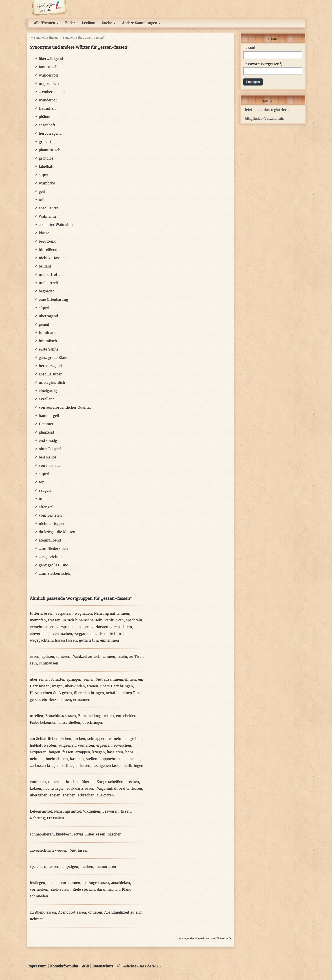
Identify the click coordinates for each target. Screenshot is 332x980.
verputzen (64, 613)
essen (49, 613)
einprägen (70, 867)
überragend (48, 316)
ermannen (82, 700)
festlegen (37, 883)
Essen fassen (66, 640)
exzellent (46, 399)
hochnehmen (57, 759)
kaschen (77, 759)
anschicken (121, 883)
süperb (45, 308)
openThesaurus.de (221, 939)
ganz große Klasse (54, 358)
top (42, 482)
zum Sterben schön (55, 573)
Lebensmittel (41, 811)
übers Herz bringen (117, 686)
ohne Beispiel (50, 449)
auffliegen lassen (76, 766)
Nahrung (37, 818)
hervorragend (50, 133)
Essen (126, 811)
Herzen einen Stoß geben (51, 693)
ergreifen (104, 745)
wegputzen (83, 634)
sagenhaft (47, 125)
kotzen (35, 788)
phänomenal (49, 117)
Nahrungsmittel (67, 811)
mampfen (38, 620)
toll (42, 200)
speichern (38, 867)
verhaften (86, 745)
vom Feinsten (50, 515)
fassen (68, 752)
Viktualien (92, 811)
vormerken (39, 889)
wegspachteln (41, 640)
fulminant (47, 333)
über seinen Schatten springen (56, 679)
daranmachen (108, 889)
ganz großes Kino (54, 565)
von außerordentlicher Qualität (65, 407)
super (44, 175)
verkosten (100, 627)
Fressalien (55, 818)
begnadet (46, 291)
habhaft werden (43, 745)
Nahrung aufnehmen (112, 613)
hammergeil (49, 416)
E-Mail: (250, 48)
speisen (83, 627)
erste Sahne (49, 349)
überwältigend (51, 59)
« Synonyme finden (44, 38)
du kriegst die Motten (57, 532)
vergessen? (272, 64)
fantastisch (48, 67)
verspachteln (121, 627)
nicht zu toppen (52, 524)
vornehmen (70, 883)
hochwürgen (54, 788)
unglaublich (49, 84)
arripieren (38, 752)
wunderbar (48, 100)
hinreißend (48, 250)
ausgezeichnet (51, 557)
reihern (54, 782)
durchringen (93, 722)
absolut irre (49, 208)
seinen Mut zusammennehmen (110, 679)
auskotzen (105, 795)
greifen (136, 739)
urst (42, 499)
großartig (47, 142)
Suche (109, 23)
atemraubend (50, 540)
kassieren (115, 752)
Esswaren (110, 811)
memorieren (106, 867)
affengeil (46, 507)
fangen (54, 752)
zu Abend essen (43, 912)
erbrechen (71, 782)
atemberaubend (52, 92)
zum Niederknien (53, 549)
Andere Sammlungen (141, 23)
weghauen (83, 613)
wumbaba (47, 183)
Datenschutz (103, 966)
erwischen (122, 745)
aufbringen (134, 766)
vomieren (38, 782)
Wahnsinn (47, 216)
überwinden (75, 686)
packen (79, 739)
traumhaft (47, 109)
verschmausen (42, 627)
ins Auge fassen (96, 883)
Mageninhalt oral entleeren (119, 788)
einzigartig (48, 391)
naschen (114, 834)
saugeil (45, 490)
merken (87, 867)
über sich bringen (89, 693)
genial (44, 324)
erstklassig (48, 441)
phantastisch (50, 150)
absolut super (50, 374)
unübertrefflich (52, 283)
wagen (57, 686)
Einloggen (253, 82)
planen (53, 883)
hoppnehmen (110, 759)
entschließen (69, 722)
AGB (85, 966)
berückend (48, 241)
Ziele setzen (60, 889)
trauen (93, 686)
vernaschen (62, 634)
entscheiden (126, 716)
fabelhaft (46, 167)
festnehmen (118, 739)
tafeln (122, 657)
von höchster (50, 466)
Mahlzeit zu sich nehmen (94, 657)
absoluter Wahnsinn (56, 225)
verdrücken (114, 620)
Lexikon (88, 23)
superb (45, 474)
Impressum (37, 966)
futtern (36, 613)
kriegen (99, 752)
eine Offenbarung (53, 299)
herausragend (50, 366)
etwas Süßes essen (90, 834)
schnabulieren (42, 834)
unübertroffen (51, 275)
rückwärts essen (80, 788)
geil (42, 192)
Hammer (46, 424)
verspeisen (66, 627)
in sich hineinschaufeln (82, 620)
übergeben (39, 795)
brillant (45, 266)
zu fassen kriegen (45, 766)
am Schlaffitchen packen (51, 739)
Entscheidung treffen (96, 716)
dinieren (63, 657)
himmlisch (48, 341)
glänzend (46, 432)
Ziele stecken (84, 889)
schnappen (96, 739)
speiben (69, 795)
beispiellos (48, 457)
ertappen (83, 752)
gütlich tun (88, 640)
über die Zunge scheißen (102, 782)
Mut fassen (79, 850)
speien (55, 795)
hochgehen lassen (108, 766)
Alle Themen (46, 23)
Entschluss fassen (61, 716)
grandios (46, 158)
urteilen (36, 716)
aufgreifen (67, 745)
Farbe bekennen (43, 722)
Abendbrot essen (72, 912)
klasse (44, 233)
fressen (54, 620)
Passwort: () (263, 64)
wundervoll (48, 75)
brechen (132, 782)
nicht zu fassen (52, 258)
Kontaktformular (64, 966)
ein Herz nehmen (56, 700)
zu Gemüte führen (110, 634)
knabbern (64, 834)
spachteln (134, 620)
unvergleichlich (52, 383)
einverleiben (40, 634)
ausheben (132, 759)
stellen (92, 759)
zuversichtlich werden (49, 850)
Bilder (70, 23)
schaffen (113, 693)
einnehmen (110, 640)
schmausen (49, 663)
